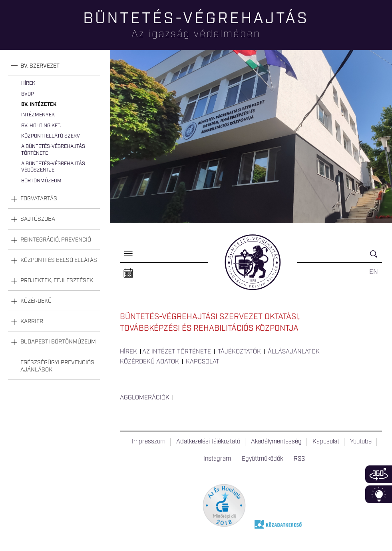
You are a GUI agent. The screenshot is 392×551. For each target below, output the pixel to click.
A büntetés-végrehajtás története (53, 150)
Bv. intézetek (39, 105)
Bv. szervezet (40, 66)
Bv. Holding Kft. (41, 126)
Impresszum (149, 442)
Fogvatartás (39, 199)
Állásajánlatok (294, 352)
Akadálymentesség (276, 442)
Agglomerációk (145, 398)
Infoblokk (379, 494)
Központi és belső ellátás (59, 260)
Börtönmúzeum (41, 181)
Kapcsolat (203, 362)
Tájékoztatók (239, 352)
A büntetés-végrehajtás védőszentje (53, 167)
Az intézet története (177, 352)
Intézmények (38, 115)
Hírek (28, 83)
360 (379, 474)
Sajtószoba (38, 219)
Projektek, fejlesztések (57, 281)
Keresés (376, 257)
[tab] (54, 66)
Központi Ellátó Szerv (51, 136)
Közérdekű (36, 301)
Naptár (128, 274)
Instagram (217, 459)
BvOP (28, 94)
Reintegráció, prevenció (56, 240)
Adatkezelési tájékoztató (208, 442)
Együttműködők (262, 459)
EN (374, 272)
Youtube (361, 442)
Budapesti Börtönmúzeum (58, 342)
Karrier (32, 321)
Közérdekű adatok (149, 362)
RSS (299, 459)
